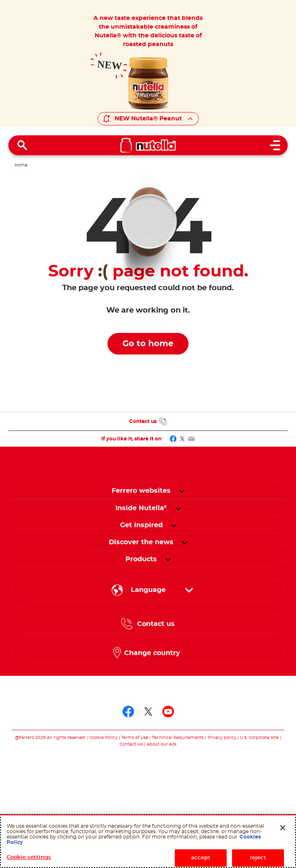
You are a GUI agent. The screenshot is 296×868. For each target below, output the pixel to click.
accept (201, 858)
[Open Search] (22, 145)
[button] (182, 491)
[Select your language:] (148, 590)
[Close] (283, 828)
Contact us (143, 421)
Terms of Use (135, 738)
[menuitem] (141, 508)
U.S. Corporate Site (259, 738)
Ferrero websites (141, 491)
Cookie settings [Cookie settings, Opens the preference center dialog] (29, 857)
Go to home (148, 344)
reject (258, 858)
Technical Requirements (179, 738)
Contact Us (131, 744)
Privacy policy (222, 738)
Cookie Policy (104, 738)
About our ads (161, 744)
